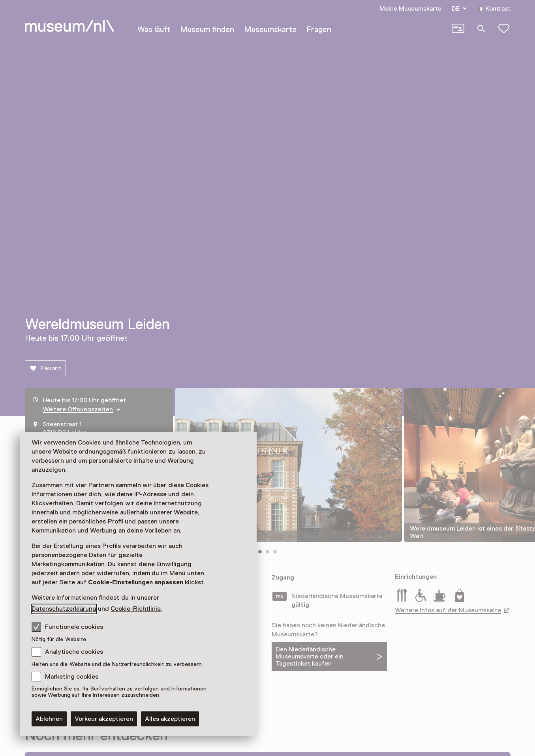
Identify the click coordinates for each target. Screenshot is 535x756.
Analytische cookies (74, 652)
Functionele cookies (67, 627)
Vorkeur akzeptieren (104, 719)
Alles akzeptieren (170, 719)
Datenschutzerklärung (64, 609)
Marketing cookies (72, 677)
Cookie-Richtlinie (136, 609)
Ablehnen (49, 719)
